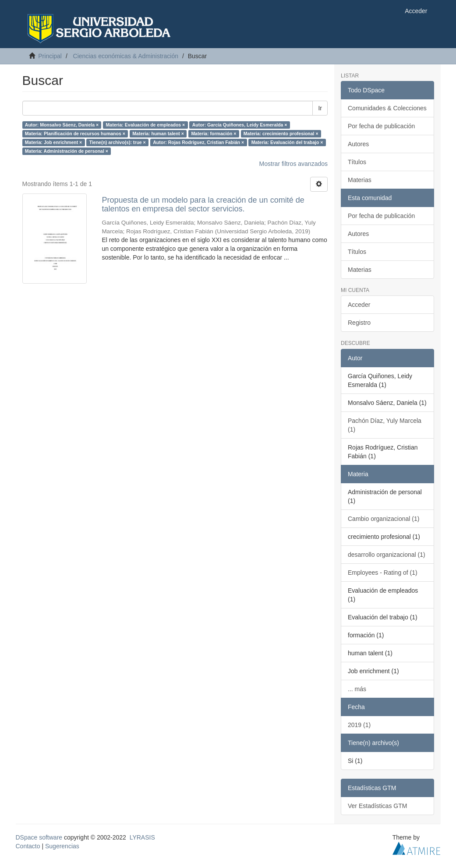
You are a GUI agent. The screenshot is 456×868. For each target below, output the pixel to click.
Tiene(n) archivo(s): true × (118, 142)
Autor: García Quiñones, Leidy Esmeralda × (240, 125)
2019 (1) (359, 725)
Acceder (359, 305)
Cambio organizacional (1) (384, 519)
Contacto (28, 846)
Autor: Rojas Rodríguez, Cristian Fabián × (198, 142)
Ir (320, 108)
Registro (359, 323)
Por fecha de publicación (381, 126)
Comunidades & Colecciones (387, 108)
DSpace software (39, 837)
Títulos (357, 162)
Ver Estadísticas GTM (377, 806)
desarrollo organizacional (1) (387, 555)
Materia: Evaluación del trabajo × (287, 142)
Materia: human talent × (158, 134)
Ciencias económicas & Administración (126, 56)
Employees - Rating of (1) (383, 573)
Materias (360, 180)
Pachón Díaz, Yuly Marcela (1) (385, 425)
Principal (50, 56)
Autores (358, 144)
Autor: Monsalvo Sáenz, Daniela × (62, 125)
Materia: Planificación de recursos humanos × (75, 134)
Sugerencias (62, 846)
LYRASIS (142, 837)
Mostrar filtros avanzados (293, 164)
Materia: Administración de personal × (67, 151)
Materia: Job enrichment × (53, 142)
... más (357, 689)
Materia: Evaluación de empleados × (146, 125)
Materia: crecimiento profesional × (281, 134)
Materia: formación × (214, 134)
